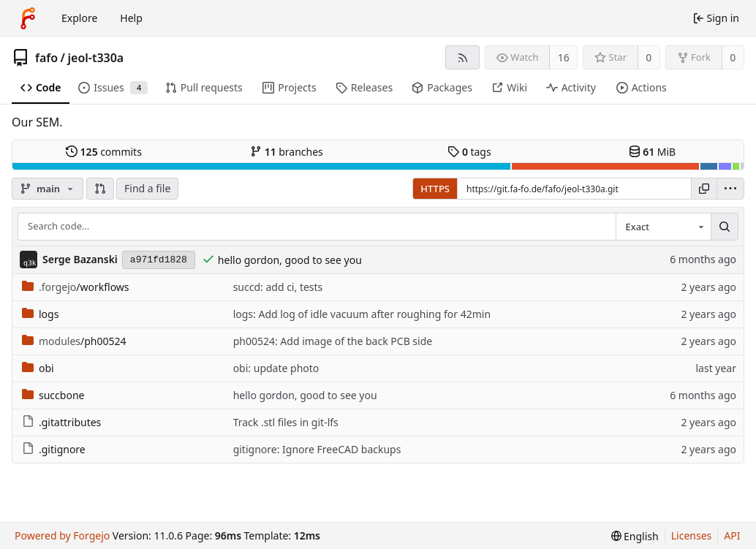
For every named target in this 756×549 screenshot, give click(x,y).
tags (469, 152)
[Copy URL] (704, 189)
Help (131, 18)
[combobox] (663, 227)
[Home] (28, 18)
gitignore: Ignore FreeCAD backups (317, 449)
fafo (46, 58)
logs (40, 314)
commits (104, 152)
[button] (100, 189)
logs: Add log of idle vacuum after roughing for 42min (362, 314)
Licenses (692, 535)
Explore (79, 18)
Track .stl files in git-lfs (286, 422)
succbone (53, 395)
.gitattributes (61, 422)
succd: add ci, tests (278, 287)
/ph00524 (74, 341)
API (732, 535)
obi (38, 368)
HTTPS (435, 189)
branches (287, 152)
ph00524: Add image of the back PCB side (333, 341)
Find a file (147, 188)
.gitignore (54, 449)
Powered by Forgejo (62, 535)
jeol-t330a (96, 58)
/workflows (76, 287)
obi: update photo (276, 368)
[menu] (730, 189)
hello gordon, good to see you (290, 260)
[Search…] (725, 227)
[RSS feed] (462, 57)
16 (564, 57)
